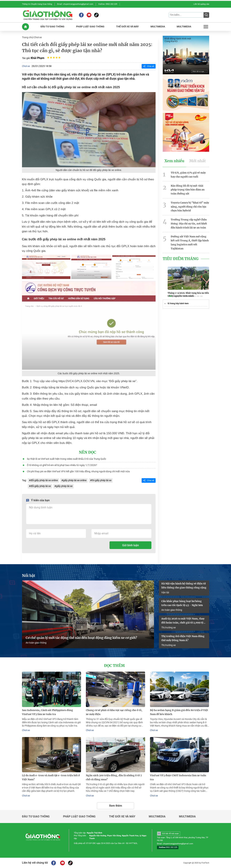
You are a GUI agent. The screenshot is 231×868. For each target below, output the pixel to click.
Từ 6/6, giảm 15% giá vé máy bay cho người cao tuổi (188, 175)
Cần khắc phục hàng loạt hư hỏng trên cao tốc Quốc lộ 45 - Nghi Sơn (182, 603)
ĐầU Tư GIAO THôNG (52, 27)
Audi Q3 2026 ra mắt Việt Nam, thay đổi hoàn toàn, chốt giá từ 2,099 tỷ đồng (183, 621)
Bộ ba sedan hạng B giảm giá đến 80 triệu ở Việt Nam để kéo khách (179, 712)
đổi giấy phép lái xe (41, 486)
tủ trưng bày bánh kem (178, 303)
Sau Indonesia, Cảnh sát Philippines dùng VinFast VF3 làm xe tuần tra (47, 712)
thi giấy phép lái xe (102, 480)
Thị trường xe (168, 627)
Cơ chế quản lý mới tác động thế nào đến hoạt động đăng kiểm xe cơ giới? (81, 638)
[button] (170, 296)
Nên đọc (87, 452)
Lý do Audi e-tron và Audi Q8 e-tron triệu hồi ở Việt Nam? (51, 777)
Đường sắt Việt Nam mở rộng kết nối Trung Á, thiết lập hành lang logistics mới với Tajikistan (190, 242)
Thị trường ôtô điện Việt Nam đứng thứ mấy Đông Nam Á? (183, 638)
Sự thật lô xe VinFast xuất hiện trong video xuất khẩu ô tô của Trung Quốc (67, 459)
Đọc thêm (114, 666)
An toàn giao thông (36, 643)
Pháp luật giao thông (79, 817)
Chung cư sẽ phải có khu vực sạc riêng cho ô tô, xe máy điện (114, 712)
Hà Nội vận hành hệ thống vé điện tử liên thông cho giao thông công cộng (184, 586)
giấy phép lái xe (64, 486)
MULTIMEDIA (158, 27)
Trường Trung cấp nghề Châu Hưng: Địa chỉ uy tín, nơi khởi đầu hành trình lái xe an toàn (189, 224)
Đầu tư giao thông (36, 817)
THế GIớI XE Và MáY (127, 27)
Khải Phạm (38, 58)
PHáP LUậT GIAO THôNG (90, 27)
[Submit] (206, 15)
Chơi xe (38, 37)
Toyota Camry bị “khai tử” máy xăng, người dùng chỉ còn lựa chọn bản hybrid (190, 207)
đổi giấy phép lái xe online (44, 480)
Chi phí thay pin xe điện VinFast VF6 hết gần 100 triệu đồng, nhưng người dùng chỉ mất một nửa (78, 471)
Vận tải (165, 592)
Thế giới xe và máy (122, 817)
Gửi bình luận (131, 545)
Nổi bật (29, 576)
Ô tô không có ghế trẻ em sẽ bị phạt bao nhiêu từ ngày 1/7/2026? (62, 465)
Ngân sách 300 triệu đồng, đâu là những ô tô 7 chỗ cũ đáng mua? (114, 777)
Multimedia (157, 817)
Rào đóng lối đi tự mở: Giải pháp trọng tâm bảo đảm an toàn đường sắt (188, 190)
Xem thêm (116, 806)
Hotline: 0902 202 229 (108, 4)
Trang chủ (27, 37)
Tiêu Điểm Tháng (181, 259)
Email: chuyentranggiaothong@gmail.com (75, 4)
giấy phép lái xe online (75, 480)
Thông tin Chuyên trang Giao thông (37, 4)
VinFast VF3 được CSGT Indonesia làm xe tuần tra (178, 777)
